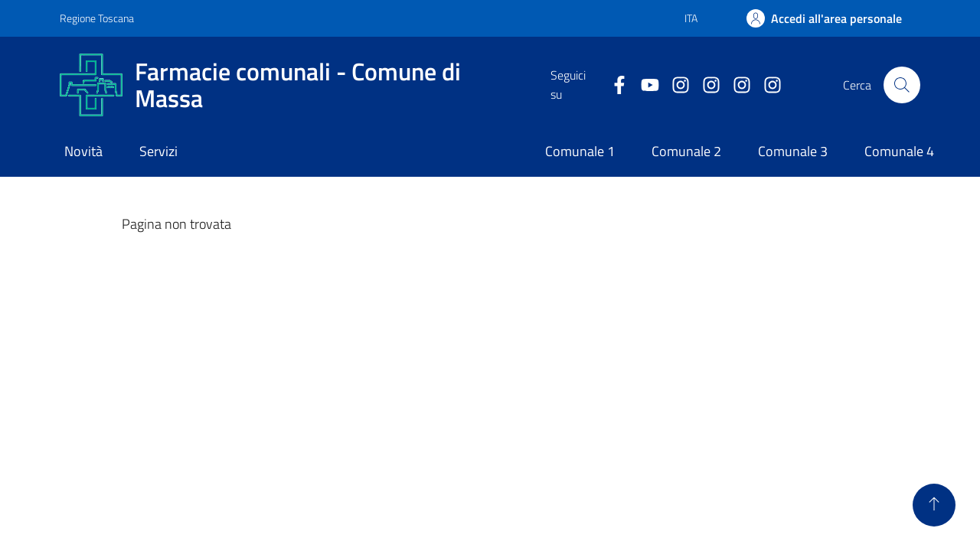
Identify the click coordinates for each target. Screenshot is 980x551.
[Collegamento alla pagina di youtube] (644, 85)
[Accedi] (824, 18)
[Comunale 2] (705, 85)
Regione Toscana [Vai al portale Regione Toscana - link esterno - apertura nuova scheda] (97, 18)
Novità (83, 151)
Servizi (158, 151)
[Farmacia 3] (736, 85)
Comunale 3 (793, 151)
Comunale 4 (899, 151)
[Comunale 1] (675, 85)
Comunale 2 (686, 151)
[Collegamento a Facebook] (613, 85)
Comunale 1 (580, 151)
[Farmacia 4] (766, 85)
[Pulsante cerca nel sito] (902, 85)
